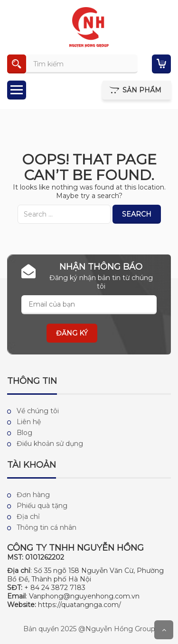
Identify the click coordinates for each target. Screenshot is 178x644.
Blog (24, 433)
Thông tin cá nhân (47, 527)
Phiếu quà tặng (42, 506)
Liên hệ (29, 422)
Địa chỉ (28, 517)
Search (137, 214)
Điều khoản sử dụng (50, 444)
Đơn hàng (33, 495)
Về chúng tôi (38, 411)
